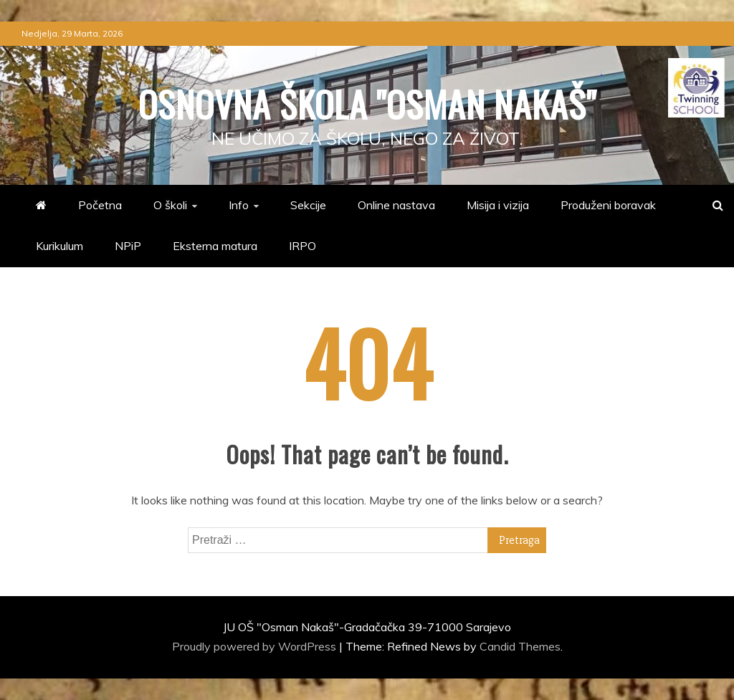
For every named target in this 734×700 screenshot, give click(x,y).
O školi (170, 205)
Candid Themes (520, 646)
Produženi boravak (608, 205)
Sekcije (308, 205)
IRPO (302, 246)
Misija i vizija (498, 205)
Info (239, 205)
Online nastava (396, 205)
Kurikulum (59, 246)
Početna (100, 205)
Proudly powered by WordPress (256, 646)
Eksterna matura (215, 246)
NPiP (128, 246)
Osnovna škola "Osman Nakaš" (367, 103)
